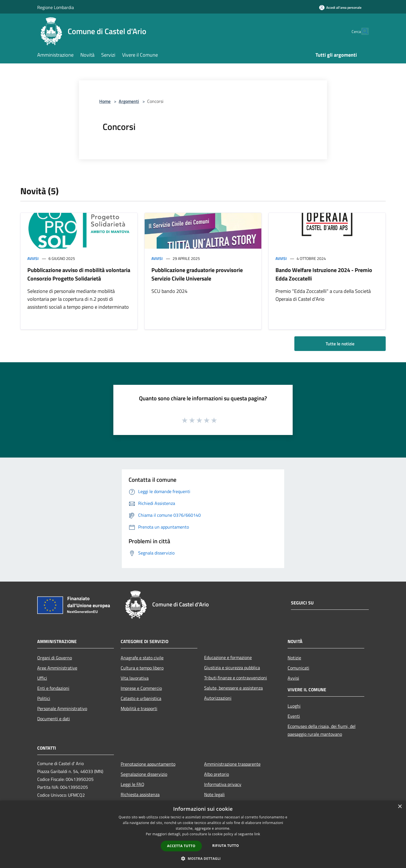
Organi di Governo (55, 658)
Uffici (42, 678)
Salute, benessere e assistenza (233, 688)
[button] (203, 858)
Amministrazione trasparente (232, 764)
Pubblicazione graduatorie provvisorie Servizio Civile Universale (197, 274)
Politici (44, 698)
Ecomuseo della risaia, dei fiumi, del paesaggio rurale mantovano (322, 730)
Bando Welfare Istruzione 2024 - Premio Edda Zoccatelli (324, 274)
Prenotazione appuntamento (148, 764)
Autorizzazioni (218, 698)
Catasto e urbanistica (141, 698)
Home (105, 101)
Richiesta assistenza (140, 794)
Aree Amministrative (57, 668)
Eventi (294, 716)
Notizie (294, 658)
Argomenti (129, 101)
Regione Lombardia (56, 7)
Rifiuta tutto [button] (226, 846)
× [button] (400, 807)
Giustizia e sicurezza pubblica (232, 668)
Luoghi (294, 706)
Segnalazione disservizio (144, 774)
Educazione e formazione (228, 657)
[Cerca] (362, 31)
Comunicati (298, 668)
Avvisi (33, 258)
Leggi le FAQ (133, 784)
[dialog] (203, 834)
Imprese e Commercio (141, 688)
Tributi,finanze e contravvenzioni (236, 678)
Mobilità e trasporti (139, 708)
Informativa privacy (223, 784)
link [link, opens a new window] (257, 834)
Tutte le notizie (340, 344)
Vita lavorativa (135, 678)
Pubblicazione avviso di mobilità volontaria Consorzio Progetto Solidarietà (79, 274)
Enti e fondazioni (53, 688)
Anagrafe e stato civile (142, 658)
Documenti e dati (54, 719)
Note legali (214, 794)
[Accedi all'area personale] (340, 7)
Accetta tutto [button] (181, 846)
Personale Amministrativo (62, 708)
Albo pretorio (217, 774)
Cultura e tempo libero (142, 668)
